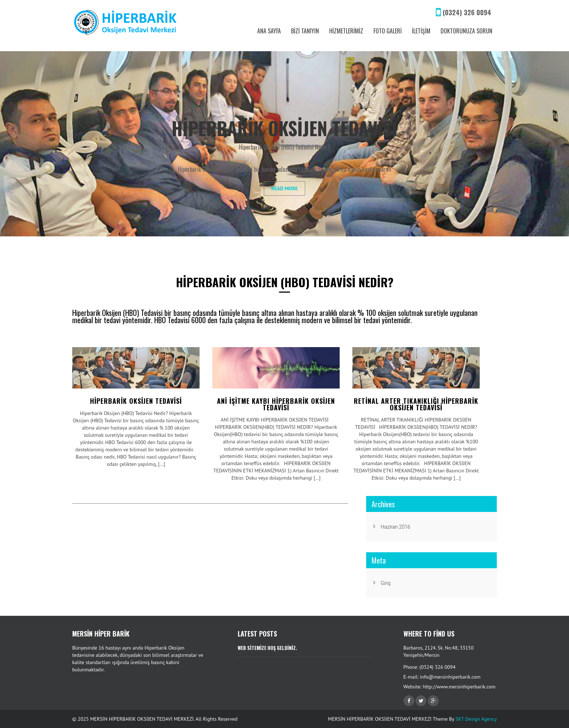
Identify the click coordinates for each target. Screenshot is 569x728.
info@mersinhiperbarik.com (450, 677)
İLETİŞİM (421, 31)
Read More (285, 188)
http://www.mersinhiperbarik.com (459, 687)
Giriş (386, 583)
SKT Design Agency (476, 719)
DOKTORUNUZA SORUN (466, 31)
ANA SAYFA (269, 31)
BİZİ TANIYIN (305, 31)
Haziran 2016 (395, 527)
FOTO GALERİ (388, 31)
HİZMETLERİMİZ (346, 31)
